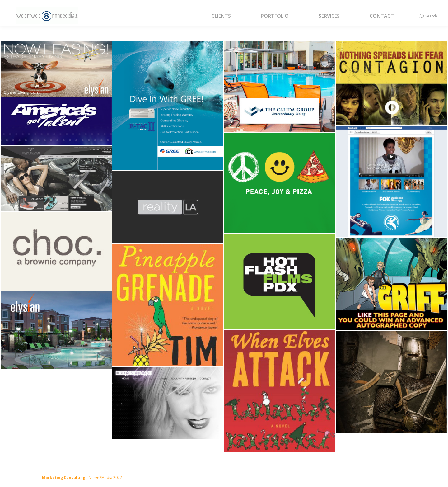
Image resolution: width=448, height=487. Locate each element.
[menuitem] (229, 16)
